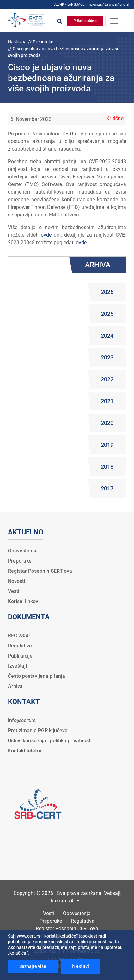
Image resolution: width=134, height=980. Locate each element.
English (125, 5)
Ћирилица (94, 5)
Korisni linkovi (24, 601)
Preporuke (43, 42)
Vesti (14, 591)
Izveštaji (17, 666)
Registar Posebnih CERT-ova (40, 571)
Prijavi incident (85, 21)
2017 (107, 488)
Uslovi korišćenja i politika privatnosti (50, 741)
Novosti (16, 581)
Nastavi (81, 966)
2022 (107, 379)
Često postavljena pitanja (37, 676)
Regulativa (20, 646)
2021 (107, 401)
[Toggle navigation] (114, 21)
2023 (107, 357)
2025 (107, 314)
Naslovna (17, 42)
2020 (107, 423)
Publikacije (20, 656)
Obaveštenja (22, 551)
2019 (107, 445)
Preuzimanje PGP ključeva (38, 730)
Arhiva (15, 686)
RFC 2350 (19, 636)
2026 (107, 292)
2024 (107, 336)
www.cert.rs (28, 936)
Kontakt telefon (25, 751)
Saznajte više (33, 966)
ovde (46, 235)
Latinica (110, 5)
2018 (107, 467)
